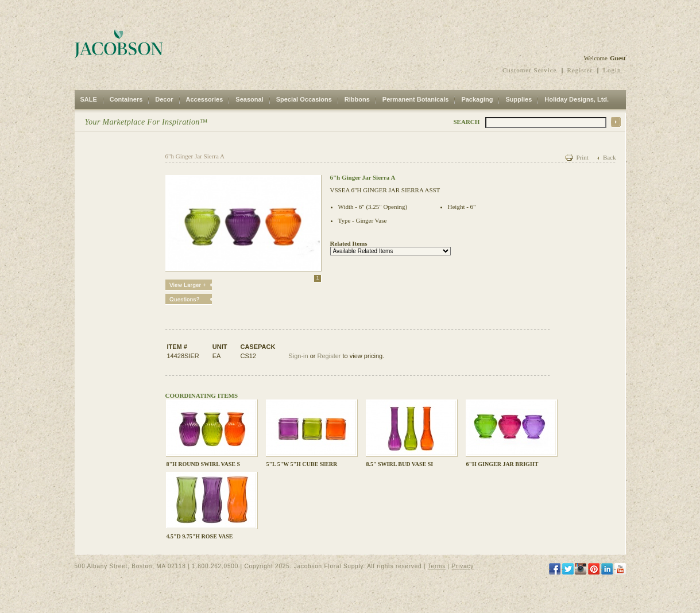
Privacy (463, 566)
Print (582, 157)
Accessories (205, 99)
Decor (164, 99)
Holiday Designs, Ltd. (577, 99)
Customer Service (530, 70)
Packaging (477, 99)
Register (580, 70)
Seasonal (249, 99)
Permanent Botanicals (416, 99)
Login (612, 70)
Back (610, 157)
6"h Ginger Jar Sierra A (195, 156)
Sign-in (298, 356)
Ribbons (357, 99)
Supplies (519, 99)
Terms (437, 566)
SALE (89, 99)
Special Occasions (304, 99)
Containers (126, 99)
